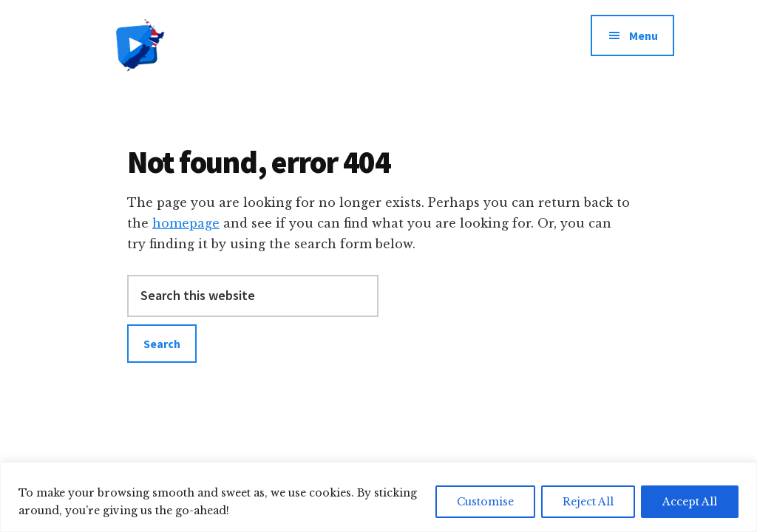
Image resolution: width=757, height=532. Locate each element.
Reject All (588, 502)
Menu (644, 35)
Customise (485, 502)
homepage (186, 223)
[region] (378, 497)
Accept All (690, 502)
